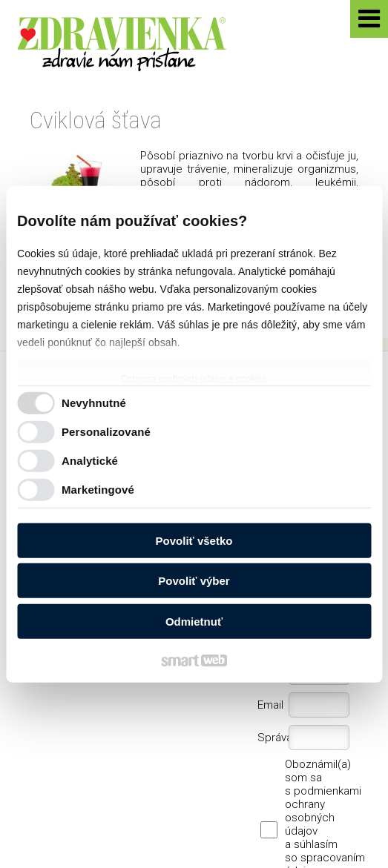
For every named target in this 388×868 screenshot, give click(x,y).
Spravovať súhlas (187, 826)
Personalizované (106, 432)
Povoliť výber (194, 581)
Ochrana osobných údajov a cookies (194, 378)
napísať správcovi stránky (115, 815)
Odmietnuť (194, 621)
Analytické (90, 461)
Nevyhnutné (94, 403)
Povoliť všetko (194, 540)
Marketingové (98, 490)
